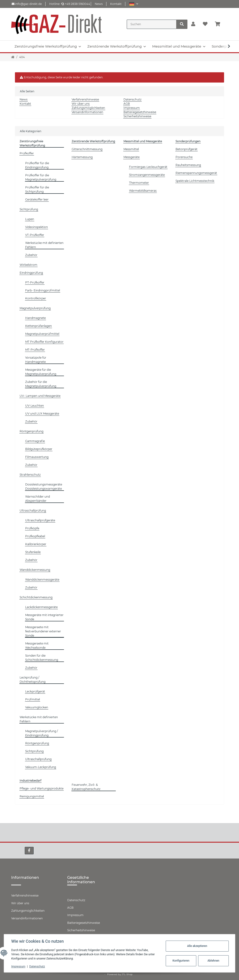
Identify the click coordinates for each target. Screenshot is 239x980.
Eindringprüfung (31, 273)
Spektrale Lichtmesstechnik (195, 181)
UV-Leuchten (35, 406)
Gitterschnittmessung (87, 149)
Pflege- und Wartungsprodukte (42, 788)
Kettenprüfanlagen (39, 326)
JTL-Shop (127, 974)
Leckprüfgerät (35, 691)
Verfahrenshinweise (85, 99)
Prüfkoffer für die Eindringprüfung (37, 165)
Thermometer (139, 183)
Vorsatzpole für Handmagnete (36, 360)
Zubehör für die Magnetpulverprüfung (41, 384)
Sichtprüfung (29, 209)
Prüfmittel (33, 699)
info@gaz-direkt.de (27, 4)
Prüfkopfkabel (35, 536)
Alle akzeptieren (197, 946)
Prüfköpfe (32, 528)
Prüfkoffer (27, 153)
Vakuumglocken (37, 707)
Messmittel (131, 149)
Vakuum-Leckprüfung (41, 767)
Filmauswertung (37, 457)
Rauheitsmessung (188, 165)
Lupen (30, 219)
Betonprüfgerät (186, 149)
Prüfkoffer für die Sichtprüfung (37, 189)
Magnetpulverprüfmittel (42, 334)
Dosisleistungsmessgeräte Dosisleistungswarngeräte (44, 487)
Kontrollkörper (36, 298)
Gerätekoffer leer (37, 199)
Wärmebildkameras (143, 191)
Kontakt (116, 4)
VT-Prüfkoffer (35, 235)
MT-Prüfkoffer (35, 350)
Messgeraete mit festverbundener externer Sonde (43, 631)
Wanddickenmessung (35, 570)
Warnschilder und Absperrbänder (38, 499)
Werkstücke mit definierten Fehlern (44, 245)
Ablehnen (213, 961)
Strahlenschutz (30, 475)
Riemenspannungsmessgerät (196, 173)
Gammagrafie (35, 441)
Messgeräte (132, 157)
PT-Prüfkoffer (35, 282)
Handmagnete (35, 318)
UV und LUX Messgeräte (42, 414)
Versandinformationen (87, 112)
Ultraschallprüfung (33, 511)
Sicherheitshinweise (137, 116)
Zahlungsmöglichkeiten (88, 108)
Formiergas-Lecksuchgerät (148, 167)
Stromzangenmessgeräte (147, 175)
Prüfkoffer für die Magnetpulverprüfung (41, 177)
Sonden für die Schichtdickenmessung (42, 658)
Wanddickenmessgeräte (42, 580)
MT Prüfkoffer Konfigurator (44, 342)
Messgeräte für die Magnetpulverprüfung (41, 372)
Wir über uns (81, 104)
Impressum (132, 108)
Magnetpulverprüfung (35, 308)
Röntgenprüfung (32, 431)
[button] (134, 4)
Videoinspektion (37, 227)
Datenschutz (132, 99)
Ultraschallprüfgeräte (40, 520)
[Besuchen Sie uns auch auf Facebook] (29, 851)
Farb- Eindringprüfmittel (43, 290)
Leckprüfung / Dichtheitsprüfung (33, 680)
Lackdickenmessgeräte (41, 607)
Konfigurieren (181, 961)
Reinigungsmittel (32, 796)
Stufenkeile (33, 552)
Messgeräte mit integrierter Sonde (44, 617)
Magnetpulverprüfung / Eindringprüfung (42, 733)
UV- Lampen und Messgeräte (40, 396)
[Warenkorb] (220, 24)
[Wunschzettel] (205, 24)
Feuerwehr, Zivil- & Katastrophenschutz (86, 787)
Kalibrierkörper (36, 544)
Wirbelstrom (28, 265)
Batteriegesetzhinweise (140, 112)
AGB (127, 104)
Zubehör (31, 255)
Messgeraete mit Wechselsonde (37, 646)
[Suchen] (152, 24)
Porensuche (184, 157)
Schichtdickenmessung (36, 597)
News (99, 4)
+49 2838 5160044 (76, 4)
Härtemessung (82, 157)
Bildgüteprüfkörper (39, 449)
